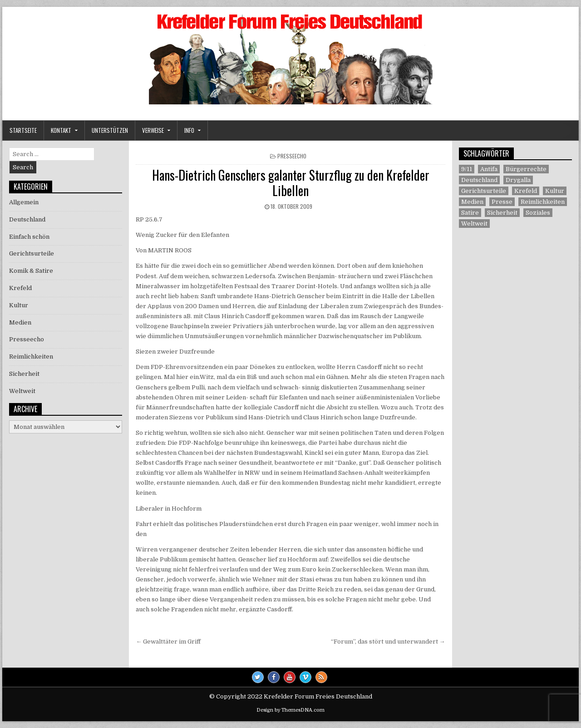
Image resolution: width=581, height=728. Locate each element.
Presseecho (292, 156)
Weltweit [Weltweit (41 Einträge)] (474, 224)
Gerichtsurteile (32, 253)
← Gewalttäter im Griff (168, 642)
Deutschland (27, 219)
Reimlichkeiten (31, 357)
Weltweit (22, 391)
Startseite (23, 130)
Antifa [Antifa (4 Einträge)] (489, 169)
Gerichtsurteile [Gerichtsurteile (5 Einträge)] (484, 191)
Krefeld (20, 288)
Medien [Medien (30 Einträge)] (472, 202)
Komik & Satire (31, 271)
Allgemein (24, 202)
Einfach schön (29, 237)
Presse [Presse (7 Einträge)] (502, 202)
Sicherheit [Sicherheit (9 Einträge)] (502, 213)
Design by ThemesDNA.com (290, 710)
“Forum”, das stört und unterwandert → (388, 642)
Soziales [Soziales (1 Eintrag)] (538, 213)
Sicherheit (24, 374)
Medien (20, 322)
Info (189, 130)
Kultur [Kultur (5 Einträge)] (555, 191)
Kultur (19, 305)
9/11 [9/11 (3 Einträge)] (467, 169)
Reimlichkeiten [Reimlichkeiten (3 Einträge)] (543, 202)
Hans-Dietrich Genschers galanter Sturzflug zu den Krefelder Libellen (291, 183)
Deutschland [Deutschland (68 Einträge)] (479, 180)
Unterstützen (110, 130)
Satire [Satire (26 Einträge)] (470, 213)
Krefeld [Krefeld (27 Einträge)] (526, 191)
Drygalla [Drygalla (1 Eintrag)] (518, 180)
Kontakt (61, 130)
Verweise (153, 130)
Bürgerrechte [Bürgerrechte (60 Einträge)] (526, 169)
